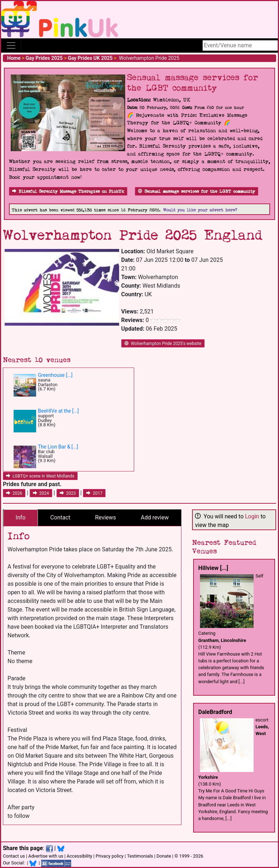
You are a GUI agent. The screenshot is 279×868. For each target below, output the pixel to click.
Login (252, 516)
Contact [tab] (60, 517)
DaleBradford (215, 712)
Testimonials (140, 856)
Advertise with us (46, 856)
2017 (94, 493)
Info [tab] (21, 517)
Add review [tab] (155, 517)
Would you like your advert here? (200, 210)
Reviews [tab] (106, 517)
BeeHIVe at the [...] (58, 411)
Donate (164, 856)
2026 (14, 493)
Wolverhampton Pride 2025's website (163, 344)
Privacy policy (109, 856)
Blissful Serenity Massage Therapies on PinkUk (68, 191)
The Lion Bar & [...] (58, 447)
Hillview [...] (213, 568)
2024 (41, 493)
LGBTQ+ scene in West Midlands (40, 476)
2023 (68, 493)
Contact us (14, 856)
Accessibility (79, 856)
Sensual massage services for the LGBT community (197, 191)
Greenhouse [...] (55, 375)
